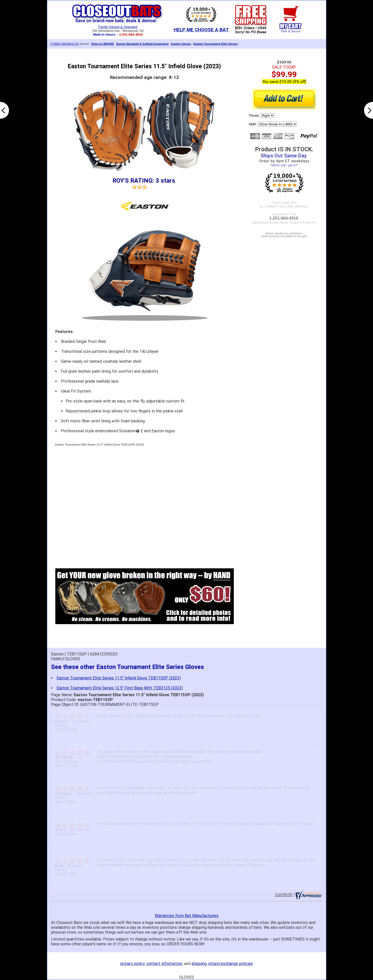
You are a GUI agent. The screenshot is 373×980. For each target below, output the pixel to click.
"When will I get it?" (284, 165)
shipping (199, 964)
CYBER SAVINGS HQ (65, 44)
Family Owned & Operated (118, 27)
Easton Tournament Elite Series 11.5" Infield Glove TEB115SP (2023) (119, 678)
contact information (164, 964)
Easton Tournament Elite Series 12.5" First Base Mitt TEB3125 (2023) (120, 688)
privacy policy (132, 964)
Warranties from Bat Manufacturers (187, 916)
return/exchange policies (231, 964)
